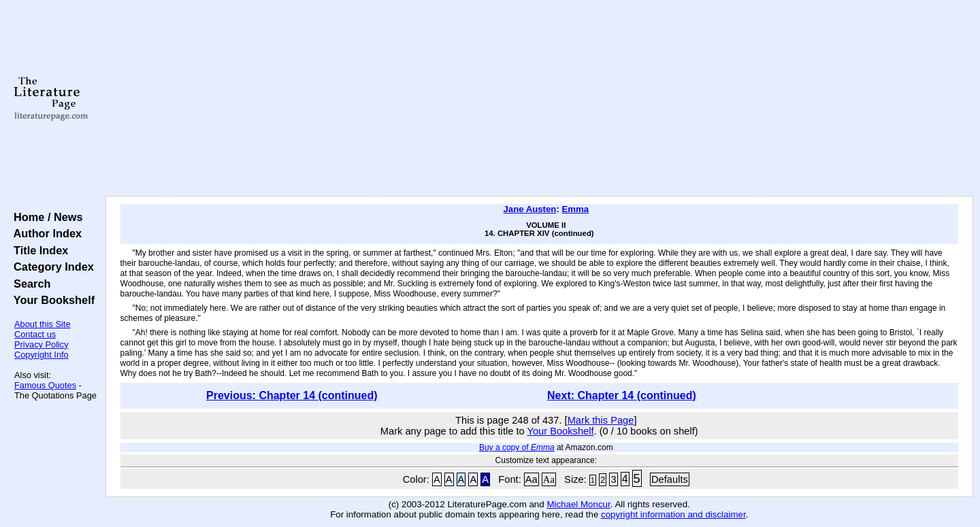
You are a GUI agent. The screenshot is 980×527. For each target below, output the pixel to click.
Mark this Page (601, 420)
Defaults (670, 479)
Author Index (45, 233)
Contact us (35, 334)
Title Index (38, 250)
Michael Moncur (578, 504)
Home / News (45, 217)
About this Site (43, 324)
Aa (532, 479)
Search (29, 284)
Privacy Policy (42, 344)
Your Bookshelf (51, 300)
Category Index (51, 267)
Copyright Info (42, 355)
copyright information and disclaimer (673, 514)
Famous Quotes (45, 385)
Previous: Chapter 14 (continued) (292, 395)
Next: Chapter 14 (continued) (622, 395)
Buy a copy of (517, 447)
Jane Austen (529, 209)
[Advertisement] (539, 99)
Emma (575, 209)
